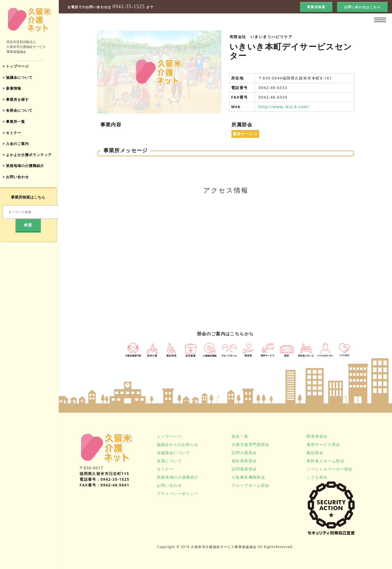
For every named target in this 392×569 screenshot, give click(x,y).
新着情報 (13, 89)
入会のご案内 (17, 147)
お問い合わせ (17, 181)
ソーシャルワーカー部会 (330, 469)
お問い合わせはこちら (362, 7)
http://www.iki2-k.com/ (284, 107)
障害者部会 (317, 436)
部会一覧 (240, 436)
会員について (169, 461)
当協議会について (174, 453)
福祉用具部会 (244, 461)
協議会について (19, 78)
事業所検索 (316, 7)
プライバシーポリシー (178, 493)
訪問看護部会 (244, 469)
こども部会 (317, 477)
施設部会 (315, 453)
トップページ (17, 67)
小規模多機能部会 (248, 477)
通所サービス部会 (323, 444)
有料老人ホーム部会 (325, 461)
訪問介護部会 (244, 453)
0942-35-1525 (129, 7)
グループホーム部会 (251, 485)
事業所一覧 (15, 124)
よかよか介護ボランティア (29, 158)
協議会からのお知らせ (178, 444)
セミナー (13, 135)
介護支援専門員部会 (251, 444)
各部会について (19, 112)
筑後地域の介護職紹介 (25, 170)
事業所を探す (17, 101)
